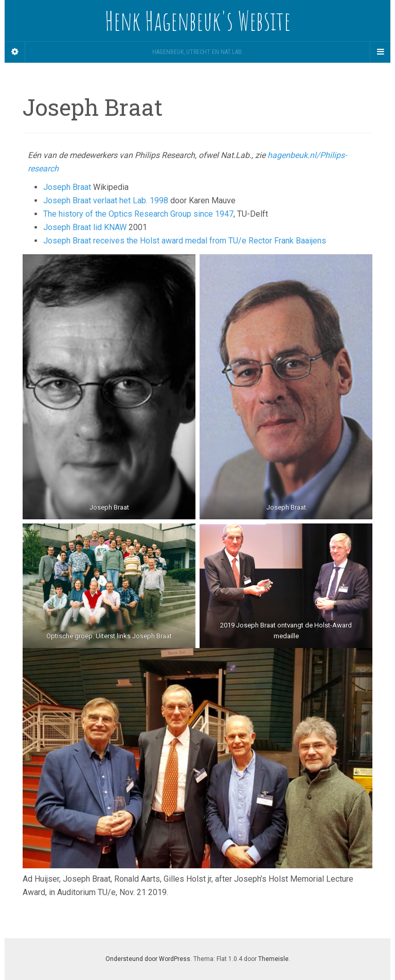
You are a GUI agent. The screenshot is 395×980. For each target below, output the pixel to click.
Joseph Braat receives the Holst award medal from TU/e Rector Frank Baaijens (185, 241)
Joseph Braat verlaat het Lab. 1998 (106, 200)
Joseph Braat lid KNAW (85, 227)
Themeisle (273, 959)
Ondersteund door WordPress (148, 959)
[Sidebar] (15, 52)
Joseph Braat (67, 187)
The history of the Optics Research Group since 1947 (138, 214)
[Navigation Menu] (380, 52)
